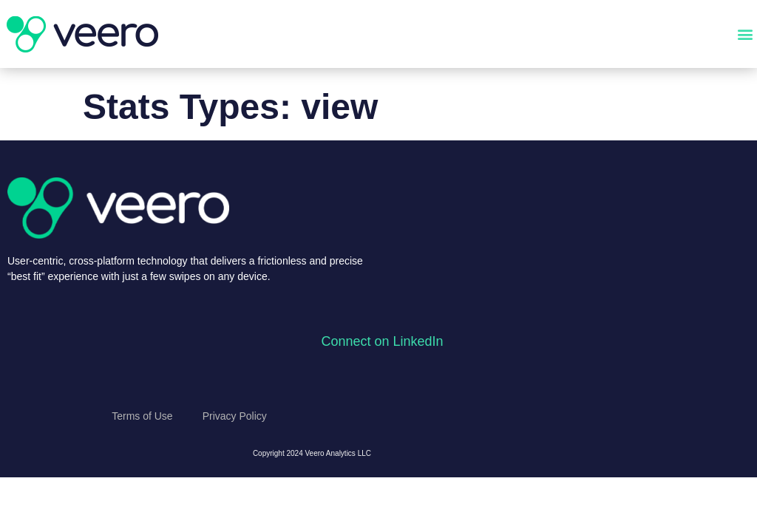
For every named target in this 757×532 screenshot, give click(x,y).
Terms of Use (142, 416)
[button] (745, 34)
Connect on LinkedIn (382, 341)
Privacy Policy (235, 416)
